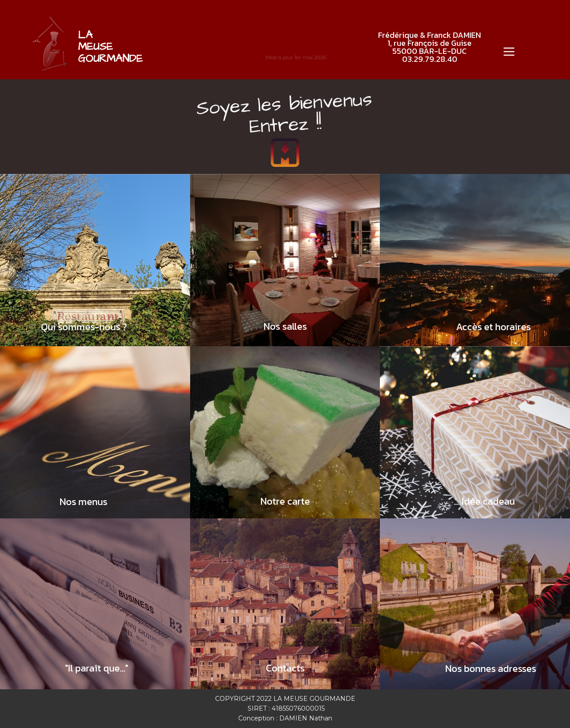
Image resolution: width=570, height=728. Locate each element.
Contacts (285, 668)
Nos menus (83, 502)
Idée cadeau (488, 501)
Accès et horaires (493, 327)
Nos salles (285, 326)
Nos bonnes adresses (491, 669)
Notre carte (285, 501)
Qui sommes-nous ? (84, 327)
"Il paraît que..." (97, 668)
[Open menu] (509, 52)
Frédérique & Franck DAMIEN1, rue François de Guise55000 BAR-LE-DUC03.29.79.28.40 (430, 47)
